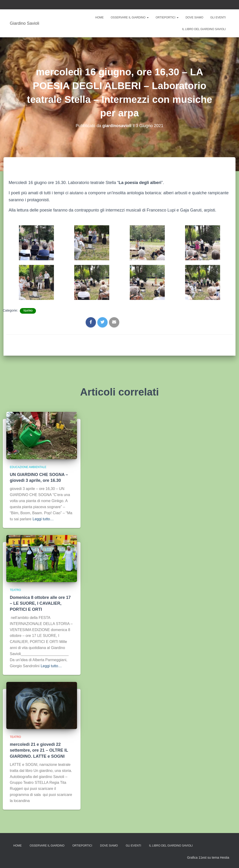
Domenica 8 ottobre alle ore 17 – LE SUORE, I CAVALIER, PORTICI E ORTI (40, 603)
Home (99, 17)
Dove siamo (194, 17)
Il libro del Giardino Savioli (204, 29)
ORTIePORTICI (167, 17)
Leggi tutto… (43, 519)
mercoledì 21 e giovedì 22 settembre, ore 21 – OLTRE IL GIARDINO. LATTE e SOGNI (39, 750)
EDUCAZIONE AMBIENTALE (28, 467)
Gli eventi (218, 17)
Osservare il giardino (130, 17)
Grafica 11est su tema (203, 858)
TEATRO (28, 311)
